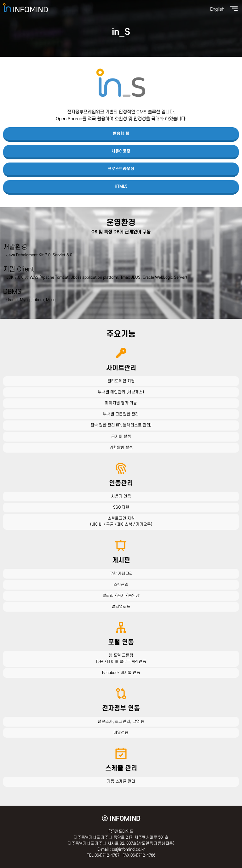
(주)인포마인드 (26, 8)
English (217, 9)
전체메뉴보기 (234, 8)
